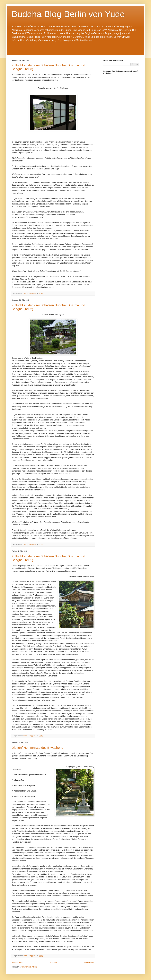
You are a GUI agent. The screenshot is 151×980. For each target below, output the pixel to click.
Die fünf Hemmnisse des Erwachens (37, 748)
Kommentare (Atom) (29, 967)
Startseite (54, 963)
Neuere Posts (18, 963)
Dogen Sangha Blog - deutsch (128, 54)
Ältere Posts (89, 963)
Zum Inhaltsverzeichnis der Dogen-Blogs (27, 51)
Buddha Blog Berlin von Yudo (68, 14)
